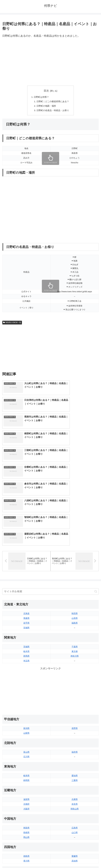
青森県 (26, 549)
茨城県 (26, 578)
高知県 (75, 792)
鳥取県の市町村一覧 (12, 323)
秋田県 (75, 544)
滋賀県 (26, 730)
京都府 (26, 735)
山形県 (75, 549)
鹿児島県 (75, 820)
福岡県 (26, 811)
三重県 (75, 711)
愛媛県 (75, 787)
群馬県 (26, 587)
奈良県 (75, 735)
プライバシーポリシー (75, 859)
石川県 (26, 688)
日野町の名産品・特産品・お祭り (53, 111)
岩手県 (26, 554)
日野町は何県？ (41, 97)
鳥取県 (26, 759)
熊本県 (26, 825)
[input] (50, 523)
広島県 (75, 759)
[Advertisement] (50, 62)
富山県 (26, 683)
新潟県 (26, 659)
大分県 (75, 811)
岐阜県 (26, 707)
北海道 (26, 544)
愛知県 (75, 707)
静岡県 (26, 711)
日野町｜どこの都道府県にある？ (53, 102)
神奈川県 (75, 587)
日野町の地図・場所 (46, 106)
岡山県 (26, 768)
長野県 (75, 659)
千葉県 (75, 578)
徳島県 (26, 787)
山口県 (75, 763)
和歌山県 (75, 740)
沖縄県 (75, 825)
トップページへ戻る (26, 859)
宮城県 (26, 559)
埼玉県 (26, 592)
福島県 (75, 554)
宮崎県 (75, 816)
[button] (96, 522)
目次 (46, 91)
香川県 (26, 792)
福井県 (75, 683)
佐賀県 (26, 816)
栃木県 (26, 582)
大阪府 (26, 740)
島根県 (26, 763)
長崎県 (26, 820)
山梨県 (26, 664)
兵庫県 (75, 730)
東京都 (75, 582)
